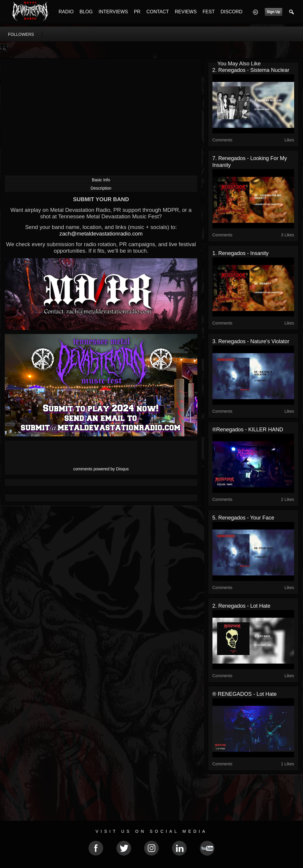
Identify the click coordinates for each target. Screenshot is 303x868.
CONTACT (158, 12)
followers (21, 34)
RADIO (66, 12)
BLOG (86, 12)
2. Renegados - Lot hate (241, 606)
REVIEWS (186, 12)
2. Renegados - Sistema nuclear (251, 70)
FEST (209, 12)
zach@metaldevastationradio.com (101, 234)
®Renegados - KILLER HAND (248, 430)
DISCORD (231, 12)
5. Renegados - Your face (243, 518)
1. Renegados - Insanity (241, 253)
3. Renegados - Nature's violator (251, 341)
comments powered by (101, 469)
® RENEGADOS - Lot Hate (245, 694)
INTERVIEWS (113, 12)
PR (137, 12)
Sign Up (274, 12)
